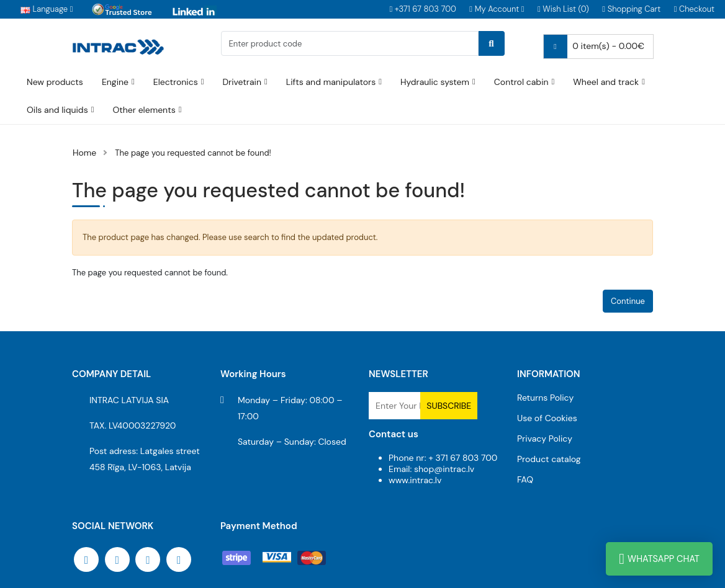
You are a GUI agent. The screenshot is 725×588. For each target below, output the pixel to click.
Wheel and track (606, 82)
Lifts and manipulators (331, 82)
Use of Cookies (547, 418)
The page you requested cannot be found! (193, 153)
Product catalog (549, 459)
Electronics (176, 82)
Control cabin (521, 82)
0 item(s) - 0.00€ (594, 47)
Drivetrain (242, 82)
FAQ (525, 479)
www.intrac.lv (415, 480)
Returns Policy (545, 398)
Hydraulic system (435, 82)
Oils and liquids (57, 110)
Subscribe (449, 406)
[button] (497, 10)
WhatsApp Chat (659, 559)
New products (55, 82)
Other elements (144, 110)
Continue (628, 301)
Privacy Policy (545, 439)
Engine (115, 82)
